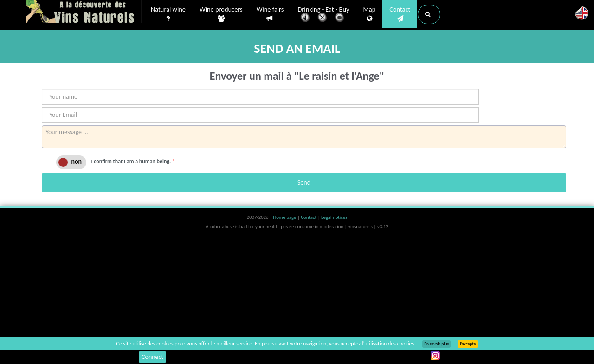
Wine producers (221, 14)
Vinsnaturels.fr (84, 13)
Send (304, 182)
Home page (285, 217)
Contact (400, 14)
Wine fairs (270, 14)
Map (370, 14)
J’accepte (468, 344)
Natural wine (168, 14)
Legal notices (334, 217)
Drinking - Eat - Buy (324, 15)
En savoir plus (436, 344)
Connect (152, 357)
